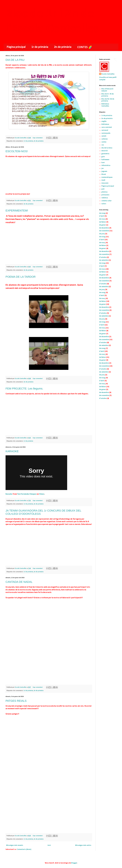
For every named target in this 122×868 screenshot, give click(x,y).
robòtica (105, 198)
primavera (105, 195)
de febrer (103, 222)
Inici (49, 845)
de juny (102, 234)
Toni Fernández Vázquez (27, 494)
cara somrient (107, 127)
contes (104, 142)
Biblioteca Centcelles (105, 105)
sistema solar (106, 201)
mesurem (105, 183)
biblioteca (105, 124)
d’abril (102, 216)
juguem (104, 171)
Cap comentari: (38, 138)
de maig (102, 213)
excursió (105, 151)
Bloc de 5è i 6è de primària (108, 100)
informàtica (106, 165)
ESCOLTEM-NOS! (17, 151)
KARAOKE (12, 451)
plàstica (104, 192)
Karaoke (9, 494)
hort (103, 163)
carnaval (105, 130)
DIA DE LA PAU (15, 60)
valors (104, 204)
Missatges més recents (15, 845)
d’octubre (103, 257)
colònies (105, 139)
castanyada (106, 133)
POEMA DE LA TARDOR (21, 277)
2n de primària (63, 47)
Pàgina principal (16, 47)
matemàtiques (107, 177)
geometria (105, 154)
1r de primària (40, 47)
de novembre (104, 231)
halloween (105, 160)
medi (103, 180)
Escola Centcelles (108, 74)
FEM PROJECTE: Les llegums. (24, 389)
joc (103, 168)
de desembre (104, 228)
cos (103, 145)
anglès (104, 121)
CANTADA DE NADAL (19, 582)
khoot (104, 174)
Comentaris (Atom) (24, 849)
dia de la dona (107, 148)
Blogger (74, 863)
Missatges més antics (83, 845)
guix (103, 157)
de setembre (104, 260)
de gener (102, 225)
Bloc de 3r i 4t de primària (108, 95)
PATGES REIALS (16, 701)
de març (102, 219)
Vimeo (42, 494)
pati (103, 189)
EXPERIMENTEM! (17, 211)
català (104, 136)
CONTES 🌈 (85, 47)
